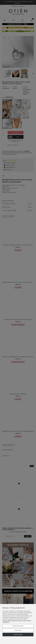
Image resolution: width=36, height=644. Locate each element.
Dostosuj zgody (18, 630)
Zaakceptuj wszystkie (18, 635)
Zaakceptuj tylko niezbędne (18, 626)
